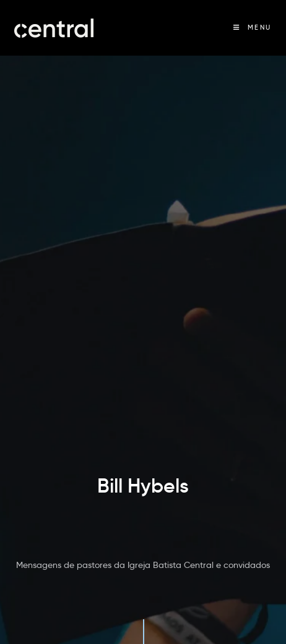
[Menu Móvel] (253, 28)
